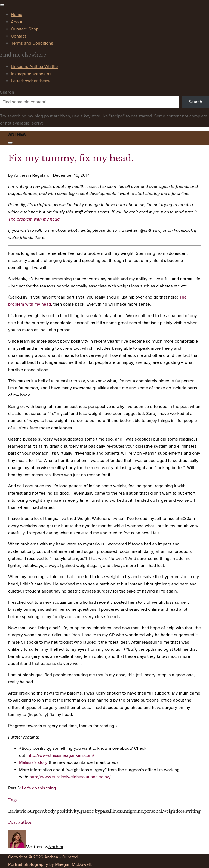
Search (7, 92)
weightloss (174, 811)
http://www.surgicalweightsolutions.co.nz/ (70, 777)
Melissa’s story (33, 762)
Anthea (17, 134)
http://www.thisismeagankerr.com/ (61, 755)
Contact (19, 36)
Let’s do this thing (39, 788)
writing (193, 811)
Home (17, 15)
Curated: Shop (25, 29)
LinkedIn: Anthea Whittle (34, 66)
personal (153, 811)
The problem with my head (34, 219)
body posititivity (62, 811)
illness (116, 811)
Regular (40, 175)
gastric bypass (94, 811)
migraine (134, 811)
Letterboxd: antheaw (31, 81)
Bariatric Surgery (26, 811)
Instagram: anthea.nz (31, 74)
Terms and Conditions (32, 43)
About (17, 22)
